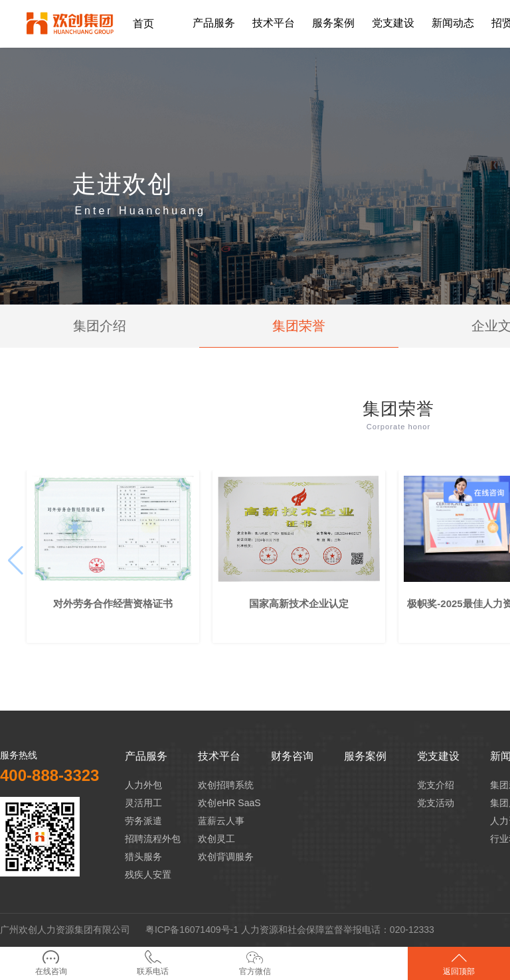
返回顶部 (459, 963)
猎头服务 (143, 857)
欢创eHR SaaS (229, 803)
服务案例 (365, 756)
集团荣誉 (299, 326)
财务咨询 (292, 756)
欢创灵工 (216, 839)
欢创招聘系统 (226, 785)
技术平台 (219, 756)
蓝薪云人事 (221, 821)
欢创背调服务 (226, 857)
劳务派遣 (143, 821)
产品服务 (146, 756)
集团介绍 (100, 326)
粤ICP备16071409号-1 (192, 930)
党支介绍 (436, 785)
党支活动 (436, 803)
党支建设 (438, 756)
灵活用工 (143, 803)
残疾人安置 (148, 875)
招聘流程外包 (153, 839)
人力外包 (143, 785)
